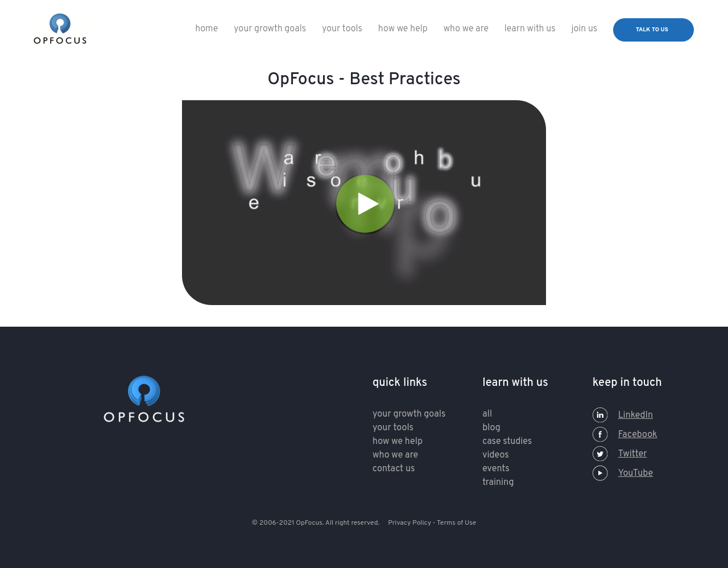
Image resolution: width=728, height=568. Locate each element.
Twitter (620, 454)
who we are (466, 29)
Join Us (584, 29)
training (498, 483)
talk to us (652, 30)
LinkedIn (623, 415)
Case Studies (507, 442)
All (487, 414)
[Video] (364, 203)
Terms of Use (456, 523)
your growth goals (409, 414)
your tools (393, 428)
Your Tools (342, 29)
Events (496, 469)
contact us (394, 469)
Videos (495, 455)
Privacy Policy (409, 523)
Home (206, 29)
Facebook (625, 435)
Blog (491, 428)
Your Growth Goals (270, 29)
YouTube (623, 474)
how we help (398, 442)
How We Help (403, 29)
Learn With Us (530, 29)
